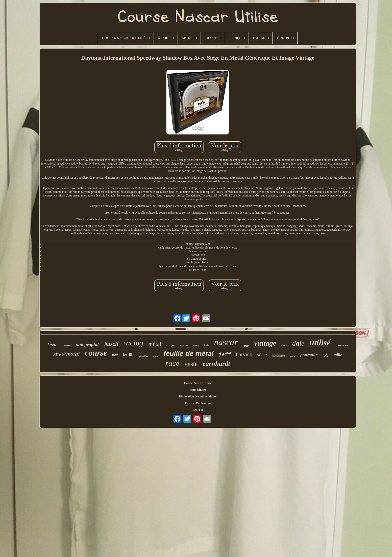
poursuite (309, 355)
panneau (342, 345)
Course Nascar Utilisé (198, 383)
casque (171, 345)
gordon (144, 356)
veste (191, 364)
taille (338, 355)
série (262, 355)
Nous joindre (198, 390)
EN (195, 410)
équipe (184, 345)
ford (284, 345)
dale (298, 343)
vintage (265, 343)
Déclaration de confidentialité (198, 396)
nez (115, 355)
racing (133, 343)
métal (155, 344)
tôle (325, 355)
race (172, 363)
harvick (244, 354)
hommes (278, 355)
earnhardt (216, 364)
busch (111, 344)
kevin (52, 345)
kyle (207, 345)
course (96, 353)
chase (67, 345)
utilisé (320, 343)
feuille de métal (189, 353)
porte (293, 356)
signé (156, 356)
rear (246, 345)
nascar (226, 342)
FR (201, 410)
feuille (129, 355)
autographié (88, 345)
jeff (225, 355)
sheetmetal (67, 354)
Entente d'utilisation (198, 403)
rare (196, 345)
